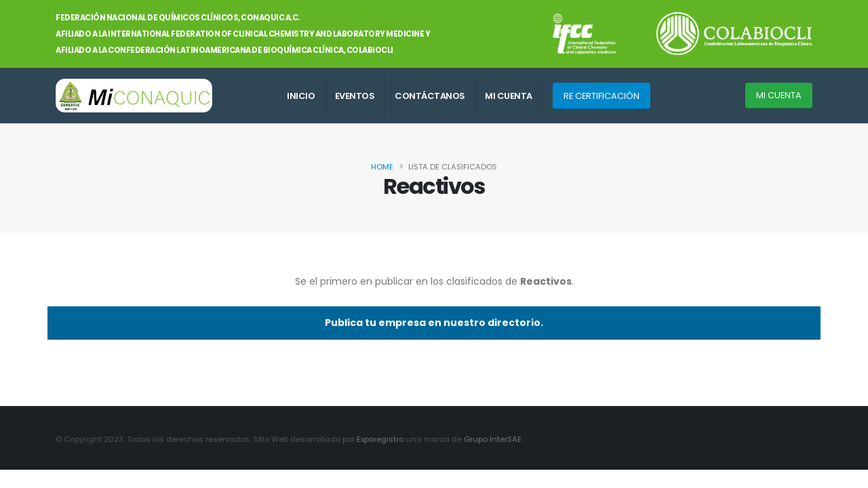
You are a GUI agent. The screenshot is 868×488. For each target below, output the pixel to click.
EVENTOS (355, 96)
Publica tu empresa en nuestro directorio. (434, 323)
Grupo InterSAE (494, 439)
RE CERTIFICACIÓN (601, 96)
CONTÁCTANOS (430, 96)
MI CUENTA (509, 96)
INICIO (301, 96)
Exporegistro (381, 439)
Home (382, 167)
